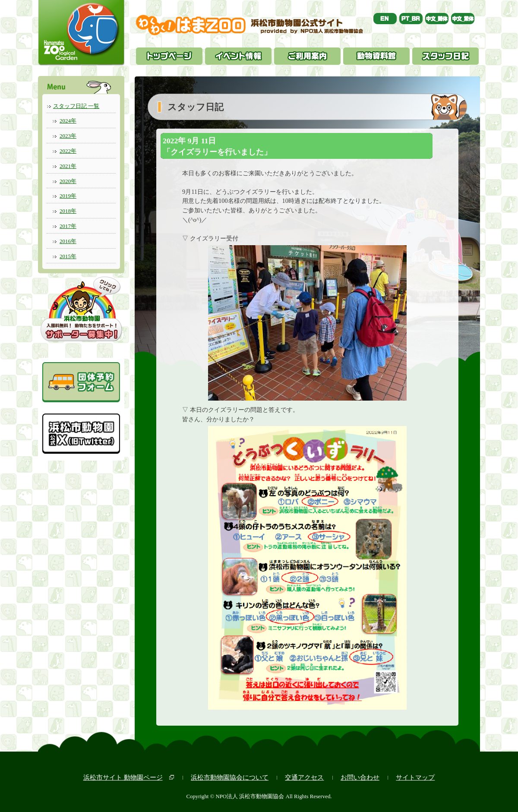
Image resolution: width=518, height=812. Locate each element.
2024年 (68, 121)
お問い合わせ (360, 777)
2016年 (68, 241)
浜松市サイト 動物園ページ (123, 777)
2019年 (68, 196)
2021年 (68, 166)
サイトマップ (415, 777)
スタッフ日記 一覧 (76, 106)
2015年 (68, 256)
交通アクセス (304, 777)
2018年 (68, 211)
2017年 (68, 226)
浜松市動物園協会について (230, 777)
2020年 (68, 181)
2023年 (68, 136)
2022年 (68, 151)
